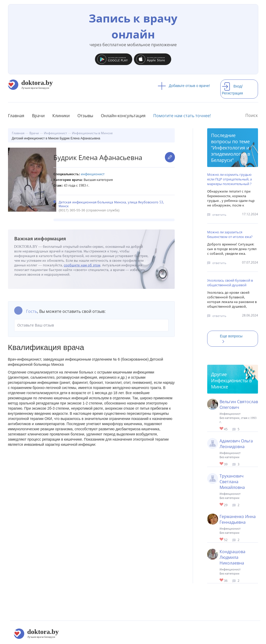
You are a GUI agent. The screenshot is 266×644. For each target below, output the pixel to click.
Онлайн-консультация (123, 116)
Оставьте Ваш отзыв (91, 325)
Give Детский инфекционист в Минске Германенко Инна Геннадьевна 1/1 (222, 540)
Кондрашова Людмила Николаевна (232, 557)
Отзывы (85, 116)
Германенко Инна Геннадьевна (238, 519)
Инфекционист (93, 174)
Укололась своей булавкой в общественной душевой (230, 283)
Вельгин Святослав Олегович (239, 404)
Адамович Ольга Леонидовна (236, 444)
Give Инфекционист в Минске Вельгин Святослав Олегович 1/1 (222, 429)
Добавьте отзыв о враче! (184, 86)
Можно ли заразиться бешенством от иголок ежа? (230, 234)
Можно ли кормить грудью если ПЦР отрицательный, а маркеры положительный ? (229, 179)
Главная (16, 116)
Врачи (38, 116)
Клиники (61, 116)
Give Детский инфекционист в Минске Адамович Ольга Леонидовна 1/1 (222, 464)
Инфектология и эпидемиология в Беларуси (231, 154)
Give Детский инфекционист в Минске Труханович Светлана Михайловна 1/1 (222, 505)
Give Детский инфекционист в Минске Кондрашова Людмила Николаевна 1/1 (222, 580)
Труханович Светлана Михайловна (232, 482)
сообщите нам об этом (82, 265)
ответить (219, 215)
